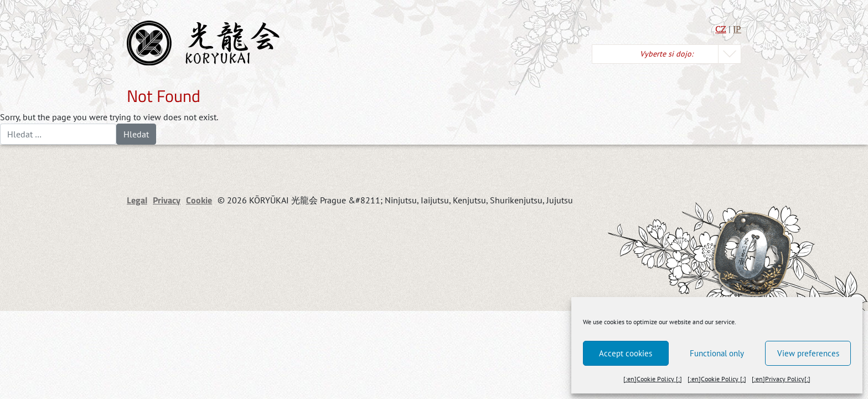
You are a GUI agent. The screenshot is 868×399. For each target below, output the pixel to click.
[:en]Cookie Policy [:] (653, 379)
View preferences (808, 353)
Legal (137, 200)
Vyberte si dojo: (666, 54)
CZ (721, 29)
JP (737, 29)
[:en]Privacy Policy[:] (781, 379)
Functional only (717, 353)
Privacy (167, 200)
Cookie (199, 200)
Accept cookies (626, 353)
